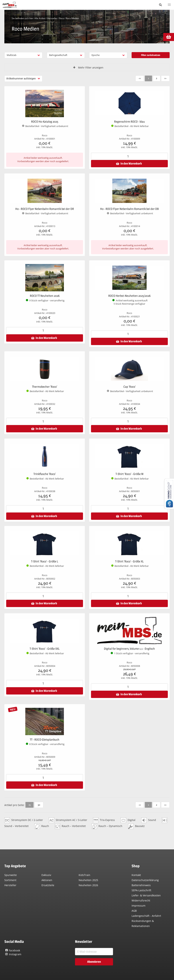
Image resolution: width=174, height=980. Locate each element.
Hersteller (52, 18)
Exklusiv (46, 875)
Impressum (139, 906)
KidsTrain (84, 875)
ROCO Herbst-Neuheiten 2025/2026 (129, 296)
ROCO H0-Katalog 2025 (45, 122)
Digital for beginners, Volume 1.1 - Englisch (129, 649)
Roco (62, 18)
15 (30, 805)
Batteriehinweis (141, 885)
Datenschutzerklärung (145, 880)
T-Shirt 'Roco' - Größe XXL (45, 649)
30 (39, 805)
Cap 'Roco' (129, 387)
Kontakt (136, 875)
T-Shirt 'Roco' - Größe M (129, 474)
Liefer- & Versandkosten (146, 895)
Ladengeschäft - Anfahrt (146, 916)
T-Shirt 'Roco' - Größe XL (129, 561)
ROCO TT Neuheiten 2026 (45, 296)
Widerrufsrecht (141, 900)
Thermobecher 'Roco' (45, 387)
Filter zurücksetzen (151, 55)
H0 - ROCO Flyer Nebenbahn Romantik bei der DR (45, 209)
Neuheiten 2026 (88, 885)
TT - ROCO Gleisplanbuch (45, 740)
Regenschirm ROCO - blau (129, 122)
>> (165, 78)
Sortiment (10, 880)
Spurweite (11, 875)
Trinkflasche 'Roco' (45, 474)
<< (140, 78)
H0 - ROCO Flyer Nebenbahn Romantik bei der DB (129, 209)
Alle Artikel (40, 18)
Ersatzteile (48, 885)
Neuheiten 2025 (88, 880)
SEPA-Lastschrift (141, 890)
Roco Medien (72, 18)
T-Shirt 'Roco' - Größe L (45, 561)
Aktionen (47, 880)
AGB (134, 911)
